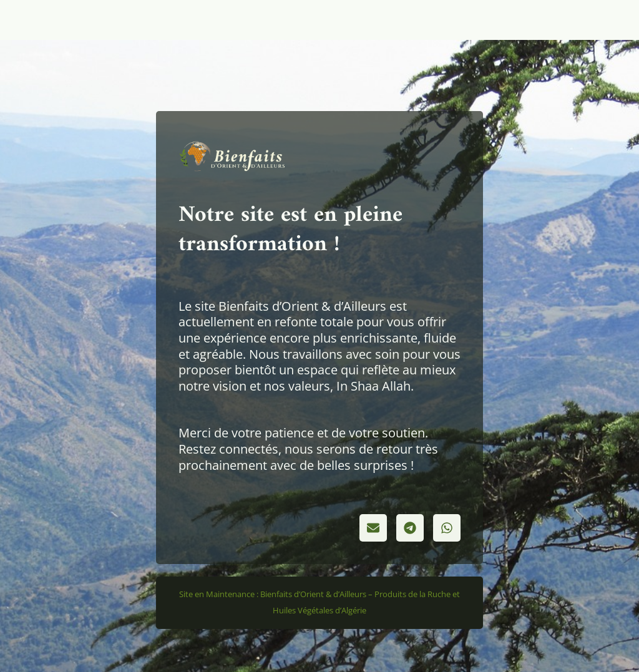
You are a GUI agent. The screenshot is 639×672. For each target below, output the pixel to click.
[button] (373, 528)
